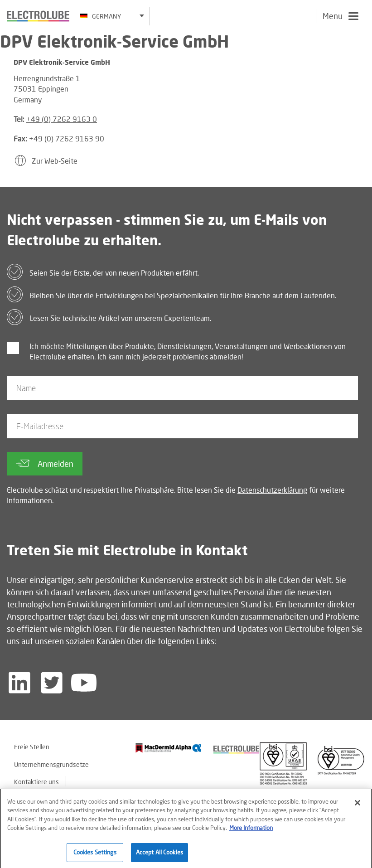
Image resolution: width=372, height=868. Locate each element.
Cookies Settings (95, 854)
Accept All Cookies (159, 854)
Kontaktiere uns (36, 782)
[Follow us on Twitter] (52, 683)
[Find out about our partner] (169, 748)
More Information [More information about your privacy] (251, 830)
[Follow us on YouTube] (84, 683)
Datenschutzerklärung (272, 490)
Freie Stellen (32, 747)
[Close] (358, 805)
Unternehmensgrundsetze (51, 764)
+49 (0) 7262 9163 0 (62, 119)
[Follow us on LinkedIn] (19, 683)
